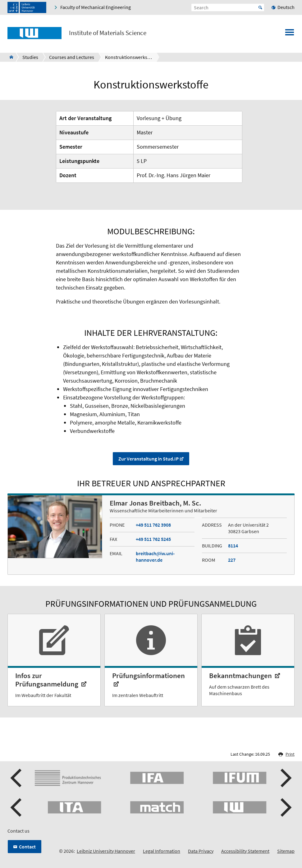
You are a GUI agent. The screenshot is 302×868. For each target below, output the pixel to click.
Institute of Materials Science (108, 33)
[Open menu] (290, 34)
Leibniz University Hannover (106, 851)
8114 (233, 546)
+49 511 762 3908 (153, 525)
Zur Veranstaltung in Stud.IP (149, 459)
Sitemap (286, 851)
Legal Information (162, 851)
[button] (17, 778)
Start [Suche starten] (260, 7)
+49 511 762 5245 (153, 539)
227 (232, 560)
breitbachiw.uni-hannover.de (155, 557)
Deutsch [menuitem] (286, 7)
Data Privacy (201, 851)
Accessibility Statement (245, 851)
